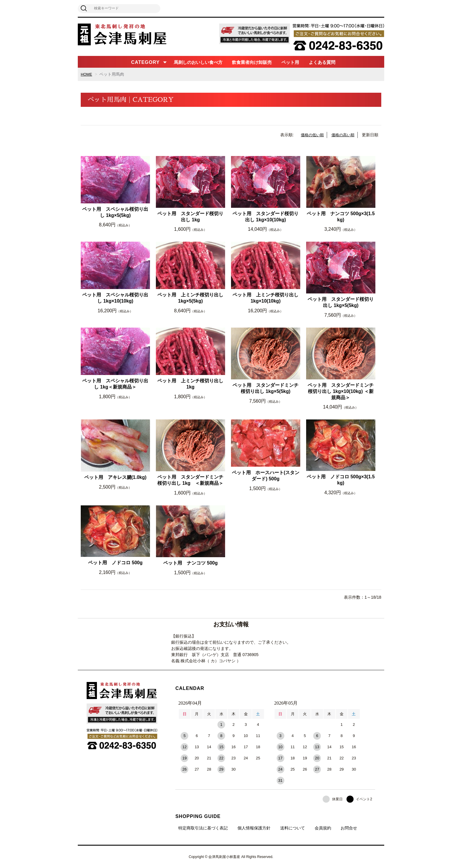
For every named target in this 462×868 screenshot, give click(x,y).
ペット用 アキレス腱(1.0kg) (115, 477)
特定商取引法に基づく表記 (203, 828)
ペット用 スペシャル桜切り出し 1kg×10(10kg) (115, 298)
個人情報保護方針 (254, 828)
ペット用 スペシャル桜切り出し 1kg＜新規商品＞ (115, 384)
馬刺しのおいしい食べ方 (198, 62)
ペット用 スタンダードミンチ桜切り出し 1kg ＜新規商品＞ (190, 480)
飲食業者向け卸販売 (252, 62)
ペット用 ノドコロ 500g (115, 563)
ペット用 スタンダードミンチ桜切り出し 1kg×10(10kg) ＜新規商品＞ (341, 391)
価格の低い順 (310, 135)
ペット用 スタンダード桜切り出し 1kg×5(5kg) (341, 302)
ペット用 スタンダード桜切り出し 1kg (190, 217)
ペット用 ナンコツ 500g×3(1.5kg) (341, 217)
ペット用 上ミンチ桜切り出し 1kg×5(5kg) (190, 298)
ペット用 (290, 62)
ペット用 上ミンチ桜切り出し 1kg (190, 384)
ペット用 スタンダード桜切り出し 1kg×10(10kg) (265, 217)
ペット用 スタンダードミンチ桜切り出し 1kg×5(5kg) (265, 388)
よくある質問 (322, 62)
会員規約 (323, 828)
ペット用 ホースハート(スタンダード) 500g (266, 476)
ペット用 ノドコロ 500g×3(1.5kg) (341, 480)
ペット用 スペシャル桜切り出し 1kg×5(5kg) (115, 212)
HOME (87, 74)
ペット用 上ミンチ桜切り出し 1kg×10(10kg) (265, 298)
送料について (293, 828)
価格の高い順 (342, 135)
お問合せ (349, 828)
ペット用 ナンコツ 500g (190, 563)
